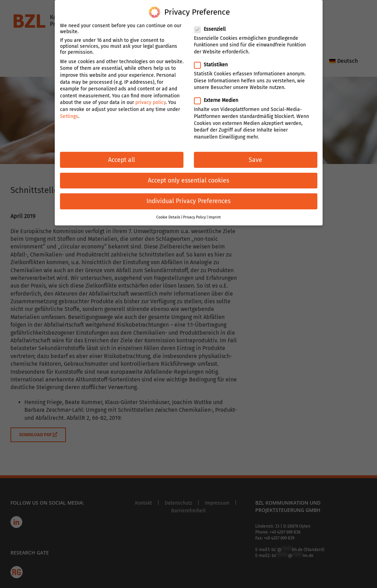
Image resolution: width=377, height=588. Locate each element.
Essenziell (213, 24)
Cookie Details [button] (168, 212)
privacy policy (150, 97)
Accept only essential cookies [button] (188, 175)
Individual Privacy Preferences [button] (188, 196)
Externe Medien (219, 95)
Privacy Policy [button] (194, 212)
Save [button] (255, 154)
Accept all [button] (122, 154)
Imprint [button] (215, 212)
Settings (69, 111)
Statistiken (214, 59)
